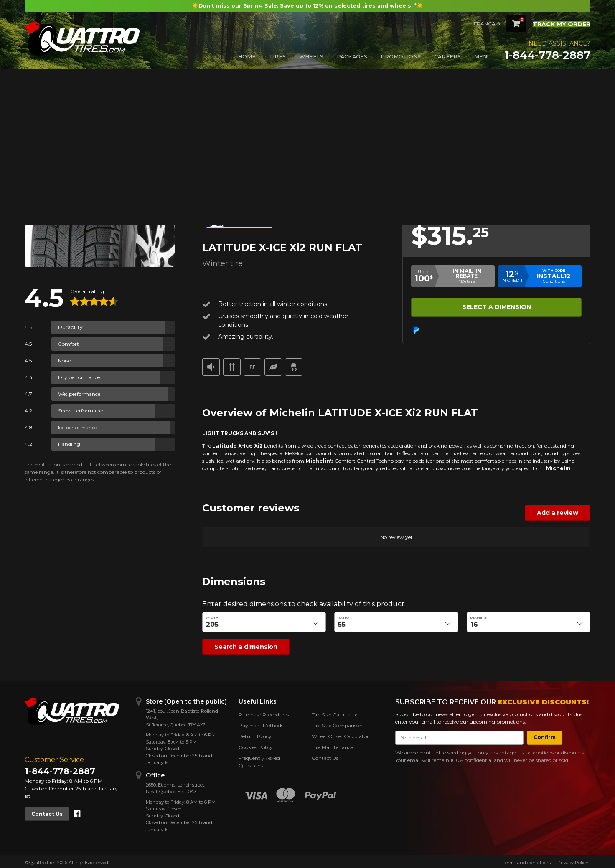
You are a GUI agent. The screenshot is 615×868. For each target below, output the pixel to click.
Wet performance (79, 394)
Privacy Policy (573, 860)
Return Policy (255, 734)
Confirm (541, 735)
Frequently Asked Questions (259, 760)
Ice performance (78, 427)
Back (36, 95)
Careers (447, 57)
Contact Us (51, 811)
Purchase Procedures (264, 712)
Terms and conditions (527, 860)
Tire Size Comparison (337, 723)
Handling (69, 444)
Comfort (69, 344)
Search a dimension (241, 646)
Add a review (562, 512)
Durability (70, 327)
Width (212, 618)
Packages (352, 57)
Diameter (479, 618)
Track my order (555, 23)
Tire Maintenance (332, 745)
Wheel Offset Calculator (340, 734)
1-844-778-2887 (547, 55)
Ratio (343, 618)
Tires (277, 57)
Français (474, 24)
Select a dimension (496, 306)
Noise (64, 361)
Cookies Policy (256, 745)
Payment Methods (261, 723)
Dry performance (79, 377)
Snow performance (81, 411)
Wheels (311, 57)
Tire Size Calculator (335, 712)
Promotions (401, 57)
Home (247, 57)
